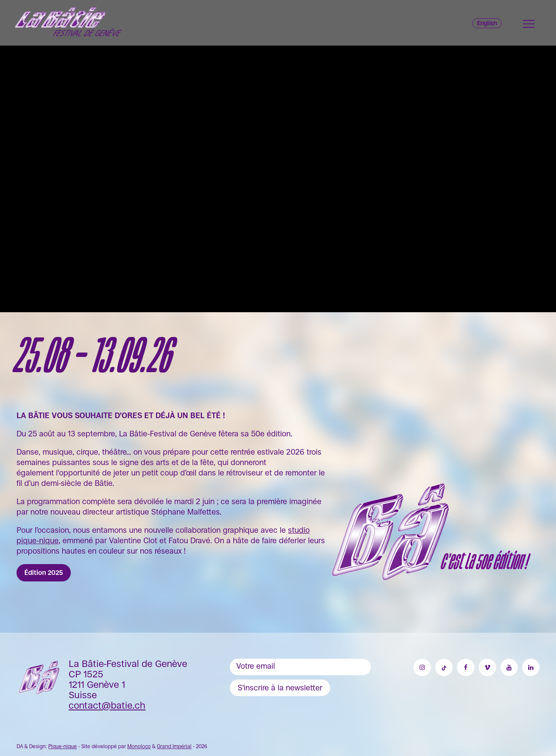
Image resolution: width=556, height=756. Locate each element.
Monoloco (139, 746)
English (487, 23)
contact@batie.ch (107, 705)
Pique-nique (63, 746)
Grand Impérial (174, 746)
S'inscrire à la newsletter (280, 688)
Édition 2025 (44, 573)
